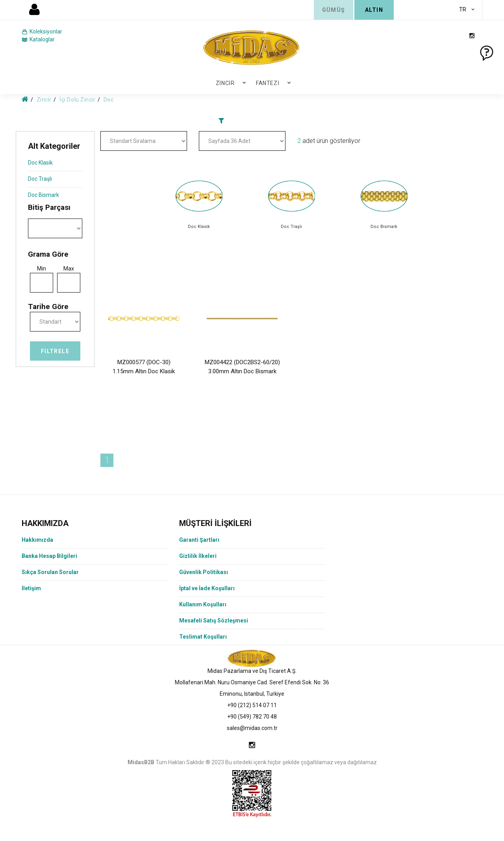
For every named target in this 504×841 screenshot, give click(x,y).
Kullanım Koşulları (203, 604)
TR (463, 9)
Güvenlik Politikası (204, 572)
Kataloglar (38, 40)
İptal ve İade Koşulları (207, 588)
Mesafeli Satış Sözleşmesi (214, 621)
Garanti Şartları (199, 540)
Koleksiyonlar (42, 32)
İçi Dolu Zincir (77, 100)
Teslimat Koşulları (203, 637)
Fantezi (268, 83)
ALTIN (374, 10)
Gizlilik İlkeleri (198, 556)
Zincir (225, 83)
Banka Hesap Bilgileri (49, 556)
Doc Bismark (44, 195)
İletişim (31, 588)
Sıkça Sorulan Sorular (50, 572)
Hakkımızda (37, 540)
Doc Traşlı (40, 179)
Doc (109, 100)
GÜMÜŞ (334, 10)
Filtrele (55, 351)
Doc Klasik (40, 163)
